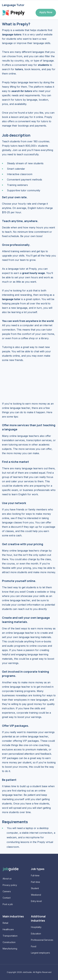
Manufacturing (10, 949)
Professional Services (42, 940)
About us (7, 879)
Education (36, 934)
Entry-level (36, 901)
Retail (5, 923)
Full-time (35, 875)
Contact (7, 898)
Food (34, 946)
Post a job (8, 904)
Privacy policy (10, 885)
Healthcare (8, 929)
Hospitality (36, 927)
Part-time (35, 882)
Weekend (36, 895)
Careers (7, 891)
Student (35, 888)
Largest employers (40, 953)
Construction (9, 942)
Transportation (10, 936)
